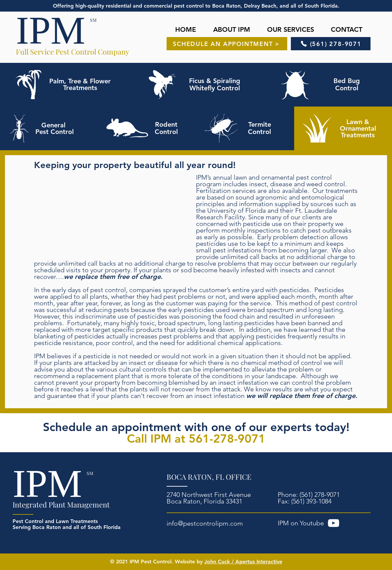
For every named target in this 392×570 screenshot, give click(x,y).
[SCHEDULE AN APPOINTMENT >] (227, 44)
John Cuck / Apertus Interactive (243, 562)
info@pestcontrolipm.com (205, 523)
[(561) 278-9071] (331, 44)
